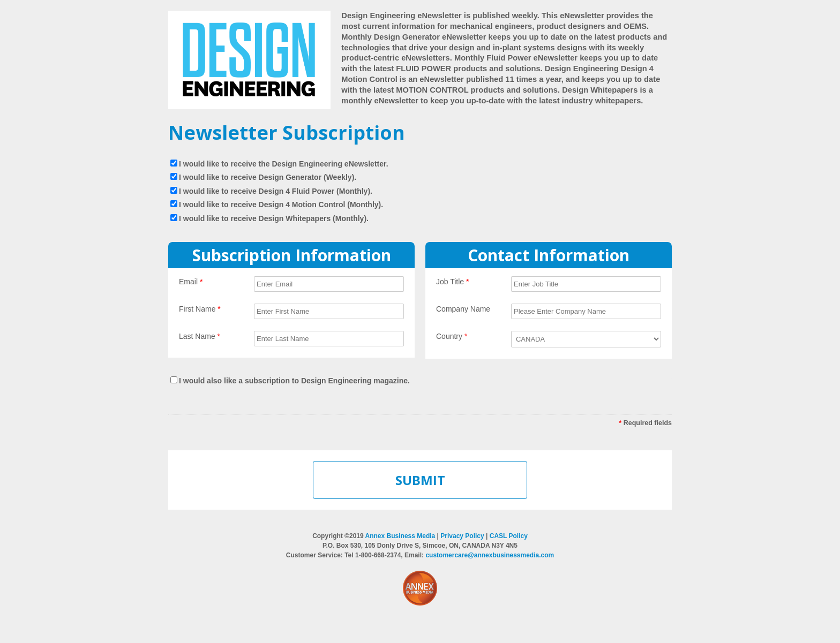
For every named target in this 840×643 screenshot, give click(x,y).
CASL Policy (509, 536)
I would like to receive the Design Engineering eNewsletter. (284, 164)
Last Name (200, 336)
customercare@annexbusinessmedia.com (490, 555)
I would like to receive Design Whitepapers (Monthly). (274, 218)
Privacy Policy (462, 536)
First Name (200, 309)
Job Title (452, 282)
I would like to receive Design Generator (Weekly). (268, 177)
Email (191, 282)
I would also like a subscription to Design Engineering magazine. (294, 381)
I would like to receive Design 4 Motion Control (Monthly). (281, 205)
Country (452, 336)
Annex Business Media (400, 536)
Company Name (463, 309)
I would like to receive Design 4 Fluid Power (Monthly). (276, 191)
